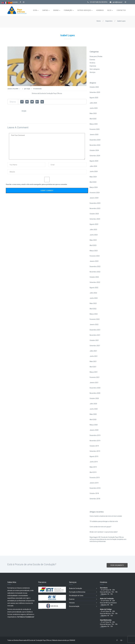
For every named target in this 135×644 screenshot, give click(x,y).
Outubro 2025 (94, 87)
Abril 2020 (93, 420)
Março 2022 (94, 314)
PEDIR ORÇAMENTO (117, 565)
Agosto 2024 (94, 161)
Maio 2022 (93, 303)
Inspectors (109, 21)
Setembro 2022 (95, 282)
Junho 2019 (94, 462)
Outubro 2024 (94, 150)
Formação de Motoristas (83, 592)
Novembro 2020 (95, 393)
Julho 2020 (93, 404)
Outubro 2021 (94, 340)
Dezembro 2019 (95, 435)
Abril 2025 (93, 119)
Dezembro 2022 (95, 266)
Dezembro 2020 (95, 388)
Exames (83, 599)
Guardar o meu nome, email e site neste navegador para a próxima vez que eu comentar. (37, 184)
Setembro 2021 (95, 346)
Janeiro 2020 (94, 430)
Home (99, 21)
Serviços (92, 72)
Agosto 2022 (94, 288)
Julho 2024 (93, 166)
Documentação (83, 606)
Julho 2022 (93, 293)
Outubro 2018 (94, 493)
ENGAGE (72, 640)
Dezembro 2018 (95, 488)
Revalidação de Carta (83, 596)
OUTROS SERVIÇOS (84, 10)
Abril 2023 (93, 245)
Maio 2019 (93, 467)
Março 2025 (94, 124)
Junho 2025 (94, 108)
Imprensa (93, 66)
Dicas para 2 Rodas (96, 56)
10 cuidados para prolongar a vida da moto (104, 521)
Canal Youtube (13, 2)
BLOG (110, 10)
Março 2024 (94, 187)
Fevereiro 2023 (95, 256)
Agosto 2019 (94, 456)
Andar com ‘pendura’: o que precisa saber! (104, 532)
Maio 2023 (93, 240)
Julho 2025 (93, 103)
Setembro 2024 (95, 156)
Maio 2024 (93, 177)
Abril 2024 (93, 182)
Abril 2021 (93, 367)
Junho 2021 (94, 356)
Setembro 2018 (95, 499)
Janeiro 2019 (94, 483)
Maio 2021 (93, 361)
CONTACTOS (121, 10)
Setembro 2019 (95, 451)
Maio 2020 (93, 414)
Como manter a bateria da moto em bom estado (106, 516)
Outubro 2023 (94, 214)
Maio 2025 (93, 113)
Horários (92, 63)
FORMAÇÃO (68, 10)
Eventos (92, 60)
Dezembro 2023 (95, 203)
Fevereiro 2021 (95, 377)
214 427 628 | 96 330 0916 (97, 2)
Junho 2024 (94, 172)
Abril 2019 (93, 472)
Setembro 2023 (95, 219)
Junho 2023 (94, 235)
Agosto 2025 (94, 98)
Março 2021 (94, 372)
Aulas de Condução (83, 588)
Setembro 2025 (95, 92)
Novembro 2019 (95, 441)
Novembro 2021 (95, 335)
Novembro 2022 (95, 272)
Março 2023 (94, 251)
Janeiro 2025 (94, 135)
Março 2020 (94, 425)
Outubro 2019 (94, 446)
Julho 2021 (93, 351)
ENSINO (56, 10)
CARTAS (45, 10)
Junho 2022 (94, 298)
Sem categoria (95, 69)
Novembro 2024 (95, 145)
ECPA (35, 10)
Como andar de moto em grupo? (100, 527)
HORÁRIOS (100, 10)
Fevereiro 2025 (95, 129)
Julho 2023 (93, 230)
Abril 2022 (93, 309)
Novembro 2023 (95, 208)
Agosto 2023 (94, 224)
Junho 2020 (94, 409)
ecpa (28, 89)
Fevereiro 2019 (95, 478)
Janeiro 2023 (94, 261)
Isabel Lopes (121, 21)
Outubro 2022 (94, 277)
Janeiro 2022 (94, 325)
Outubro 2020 (94, 398)
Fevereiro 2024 (95, 193)
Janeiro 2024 (94, 198)
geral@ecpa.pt (116, 2)
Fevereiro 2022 (95, 319)
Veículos (83, 603)
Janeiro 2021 (94, 383)
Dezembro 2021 (95, 330)
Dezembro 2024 (95, 140)
